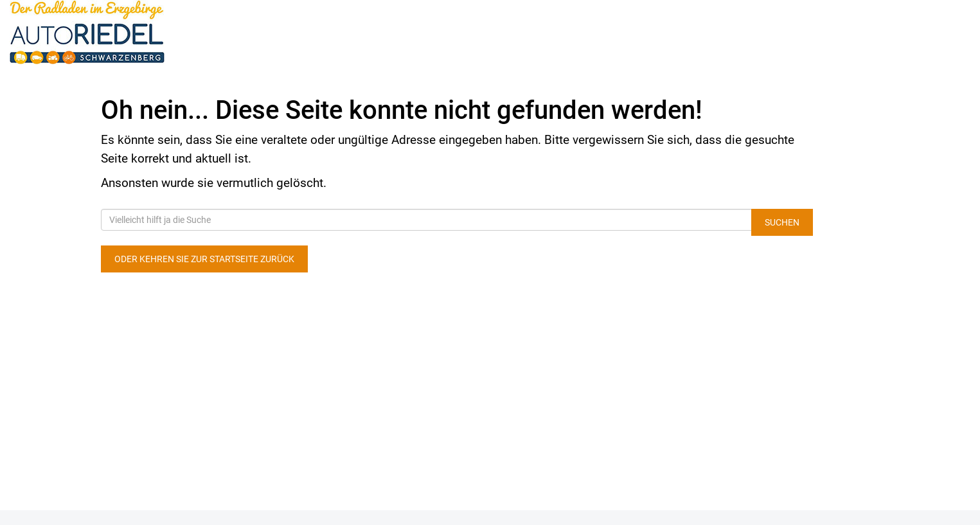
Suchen (782, 222)
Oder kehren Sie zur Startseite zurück (204, 259)
